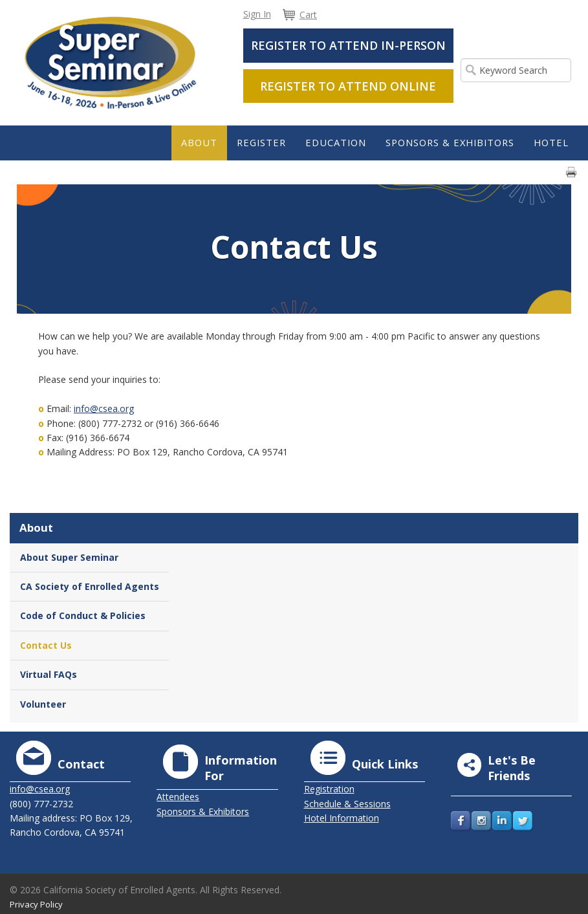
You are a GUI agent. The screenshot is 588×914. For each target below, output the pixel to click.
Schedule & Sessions (347, 804)
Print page (571, 172)
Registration (329, 789)
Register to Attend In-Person (348, 45)
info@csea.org (104, 408)
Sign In (257, 14)
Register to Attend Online (348, 86)
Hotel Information (342, 818)
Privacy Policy (36, 904)
